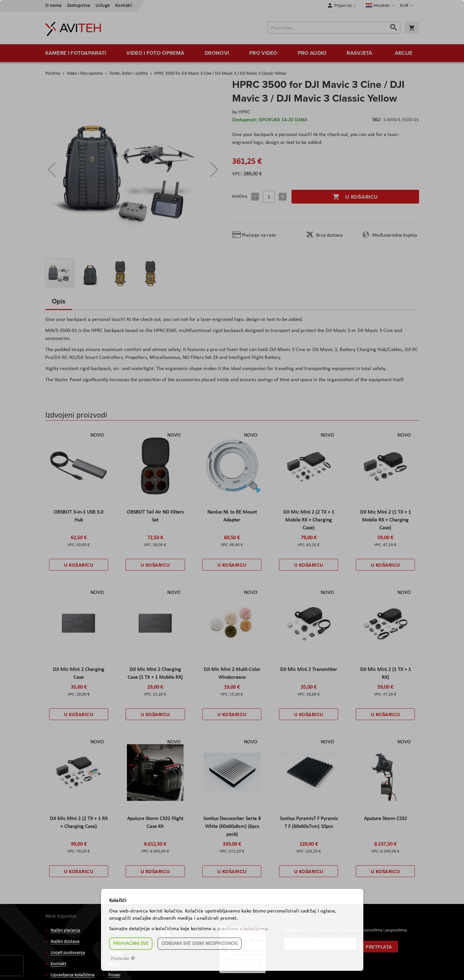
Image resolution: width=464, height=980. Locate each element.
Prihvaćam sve (131, 944)
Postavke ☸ (123, 959)
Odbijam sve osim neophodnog (200, 944)
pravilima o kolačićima (242, 929)
